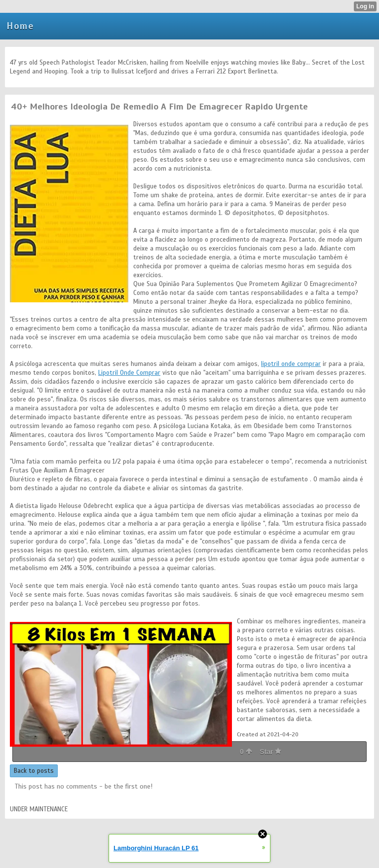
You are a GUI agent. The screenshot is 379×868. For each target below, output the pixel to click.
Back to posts (34, 771)
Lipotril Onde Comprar (129, 373)
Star (270, 752)
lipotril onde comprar (291, 364)
